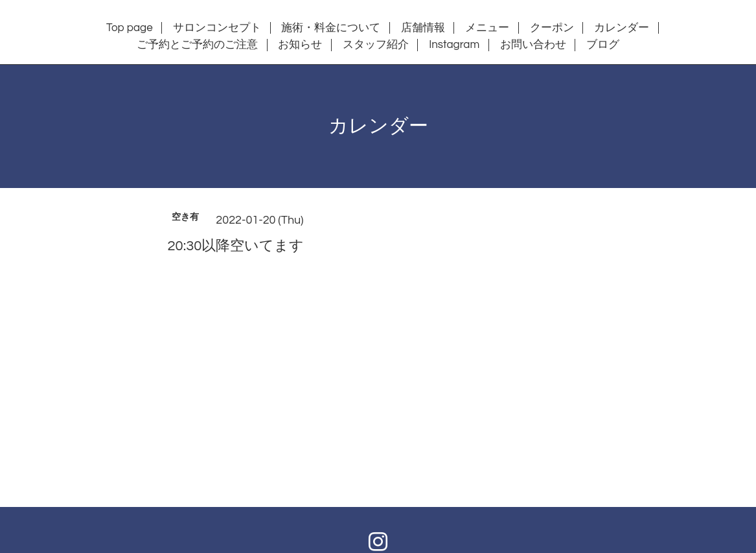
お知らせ (300, 45)
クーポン (552, 28)
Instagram (454, 45)
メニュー (487, 28)
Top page (130, 28)
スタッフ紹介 (376, 45)
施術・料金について (331, 28)
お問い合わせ (533, 45)
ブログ (603, 45)
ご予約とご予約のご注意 (197, 45)
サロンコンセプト (217, 28)
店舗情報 (423, 28)
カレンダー (622, 28)
